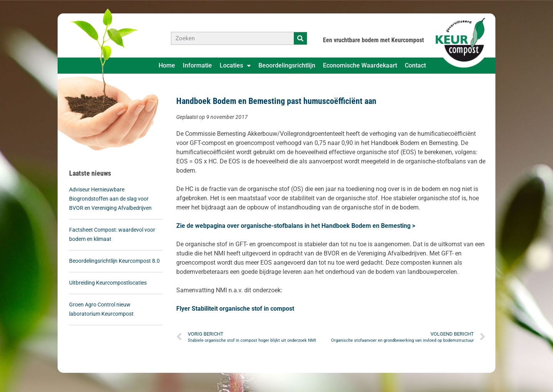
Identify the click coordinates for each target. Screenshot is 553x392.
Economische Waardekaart (360, 65)
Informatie (197, 65)
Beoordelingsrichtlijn (287, 65)
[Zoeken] (300, 38)
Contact (415, 65)
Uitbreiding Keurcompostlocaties (108, 283)
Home (167, 65)
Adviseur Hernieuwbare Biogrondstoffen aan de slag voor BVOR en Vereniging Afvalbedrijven (110, 199)
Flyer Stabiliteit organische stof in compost (235, 309)
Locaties (235, 66)
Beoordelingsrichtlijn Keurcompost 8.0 (115, 261)
